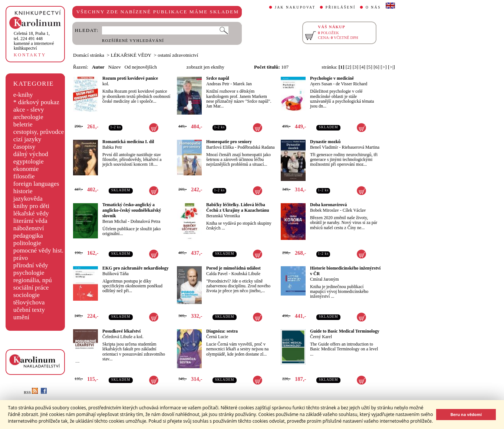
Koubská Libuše (246, 274)
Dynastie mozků (325, 142)
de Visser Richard (351, 84)
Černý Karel (321, 337)
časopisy (24, 147)
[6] (376, 67)
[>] (383, 67)
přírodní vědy (31, 265)
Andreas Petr (218, 84)
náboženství (29, 228)
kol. (106, 84)
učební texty (29, 310)
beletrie (23, 124)
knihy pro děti (31, 206)
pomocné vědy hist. (38, 250)
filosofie (24, 176)
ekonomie (26, 169)
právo (21, 258)
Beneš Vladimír (324, 147)
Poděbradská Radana (256, 147)
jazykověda (28, 199)
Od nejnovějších (141, 67)
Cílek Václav (354, 210)
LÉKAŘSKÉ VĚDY (131, 55)
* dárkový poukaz (36, 102)
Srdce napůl (218, 78)
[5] (369, 67)
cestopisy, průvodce (39, 132)
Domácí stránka (89, 55)
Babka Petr (112, 147)
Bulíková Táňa (116, 274)
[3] (356, 67)
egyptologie (29, 161)
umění (21, 317)
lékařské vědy (31, 213)
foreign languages (36, 184)
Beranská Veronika (223, 216)
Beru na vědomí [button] (466, 414)
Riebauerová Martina (360, 147)
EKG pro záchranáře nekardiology (136, 268)
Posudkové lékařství (121, 331)
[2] (349, 67)
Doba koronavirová (328, 205)
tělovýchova (29, 302)
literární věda (30, 221)
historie (23, 191)
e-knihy (23, 95)
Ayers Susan (321, 84)
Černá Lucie (217, 337)
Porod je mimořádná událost (233, 268)
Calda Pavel (217, 274)
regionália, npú (33, 280)
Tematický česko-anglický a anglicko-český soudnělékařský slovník (132, 210)
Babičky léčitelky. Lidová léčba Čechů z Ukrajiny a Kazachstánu (238, 207)
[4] (363, 67)
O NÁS (373, 7)
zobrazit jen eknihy (205, 67)
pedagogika (28, 236)
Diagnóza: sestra (222, 331)
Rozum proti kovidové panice (130, 78)
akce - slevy (29, 110)
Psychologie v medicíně (332, 78)
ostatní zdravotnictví (178, 55)
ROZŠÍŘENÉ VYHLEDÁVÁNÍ (133, 41)
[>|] (391, 67)
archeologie (28, 117)
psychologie (29, 273)
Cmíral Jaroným (325, 279)
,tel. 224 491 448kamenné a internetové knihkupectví (34, 41)
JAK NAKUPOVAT (295, 7)
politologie (27, 243)
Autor (98, 67)
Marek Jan (242, 84)
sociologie (27, 295)
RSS (31, 392)
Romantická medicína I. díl (128, 142)
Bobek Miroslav (325, 210)
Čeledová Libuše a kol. (123, 337)
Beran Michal (115, 221)
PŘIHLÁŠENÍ (341, 7)
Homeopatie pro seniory (229, 142)
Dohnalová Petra (145, 221)
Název (115, 67)
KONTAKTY (30, 55)
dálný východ (31, 154)
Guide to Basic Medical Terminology (345, 331)
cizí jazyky (27, 139)
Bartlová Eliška (220, 147)
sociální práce (31, 288)
